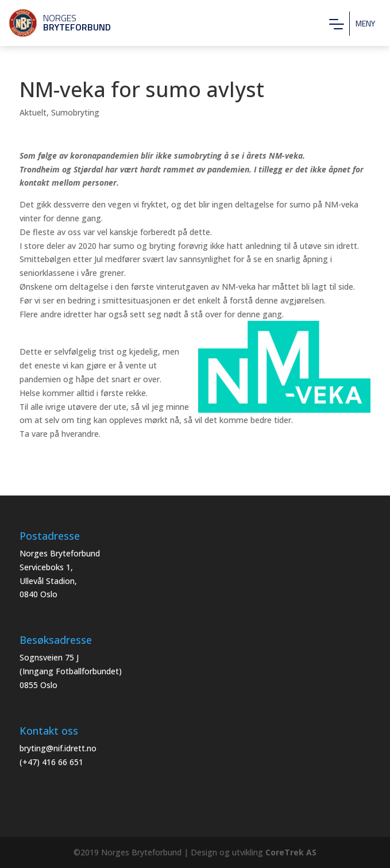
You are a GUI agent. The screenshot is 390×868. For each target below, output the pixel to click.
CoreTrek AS (291, 852)
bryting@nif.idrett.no (58, 748)
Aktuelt (33, 112)
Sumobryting (75, 112)
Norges (55, 22)
